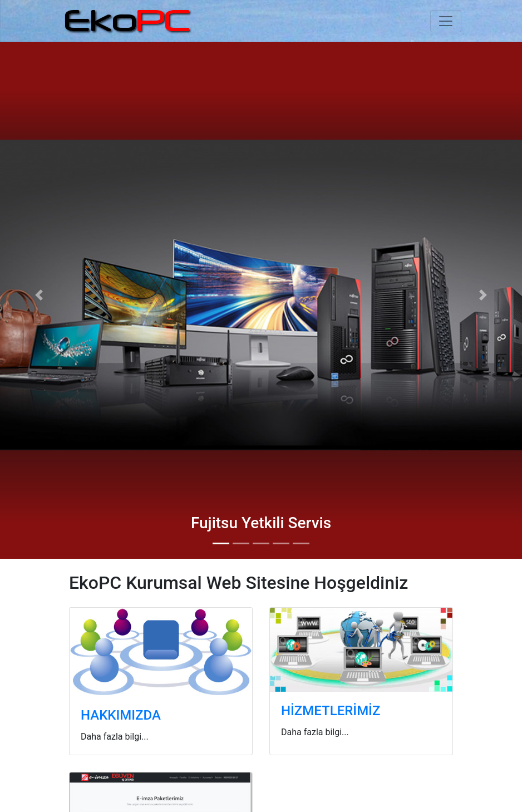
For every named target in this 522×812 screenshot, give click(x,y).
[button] (39, 295)
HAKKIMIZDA (121, 715)
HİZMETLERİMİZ (331, 711)
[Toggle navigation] (446, 21)
